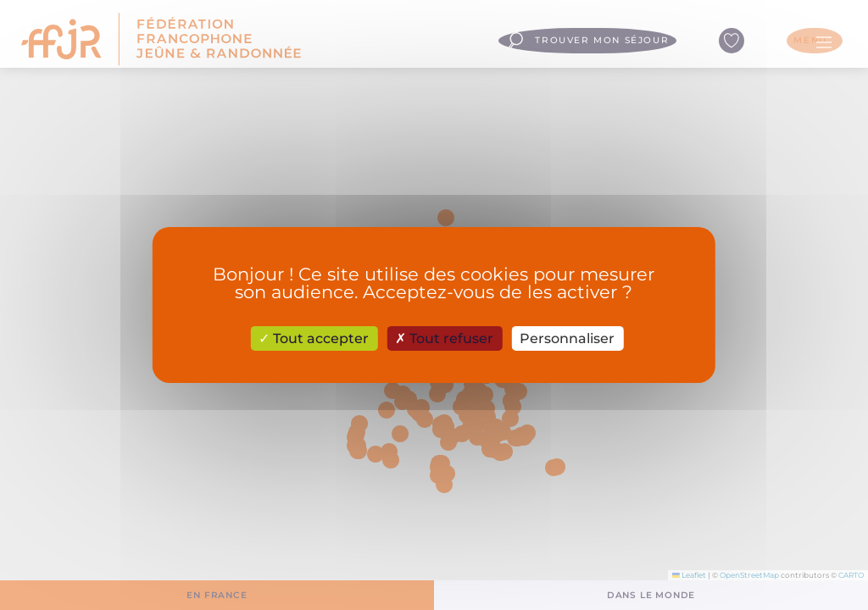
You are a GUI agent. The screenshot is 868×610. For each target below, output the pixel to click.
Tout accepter (314, 338)
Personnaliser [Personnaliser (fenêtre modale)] (567, 338)
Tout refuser (444, 338)
